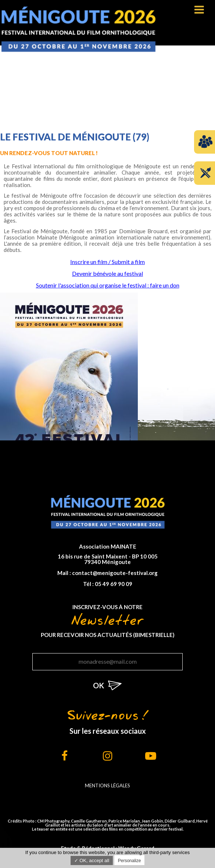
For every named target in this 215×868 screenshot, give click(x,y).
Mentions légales (108, 785)
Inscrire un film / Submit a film (108, 262)
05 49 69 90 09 (114, 584)
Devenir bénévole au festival (108, 273)
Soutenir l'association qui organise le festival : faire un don (108, 285)
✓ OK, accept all (92, 860)
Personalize (130, 861)
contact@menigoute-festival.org (115, 573)
